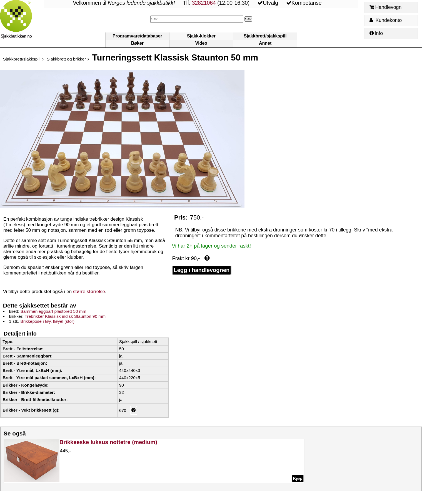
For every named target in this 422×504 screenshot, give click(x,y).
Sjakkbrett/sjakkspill (265, 36)
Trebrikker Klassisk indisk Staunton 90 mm (65, 316)
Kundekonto (386, 20)
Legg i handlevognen (202, 270)
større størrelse (89, 292)
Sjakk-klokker (201, 36)
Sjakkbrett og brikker (66, 59)
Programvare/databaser (137, 36)
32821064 (204, 3)
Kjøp (298, 478)
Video (201, 43)
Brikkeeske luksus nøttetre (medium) (108, 442)
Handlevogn (385, 7)
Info (376, 33)
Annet (265, 43)
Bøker (137, 43)
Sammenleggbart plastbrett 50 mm (53, 311)
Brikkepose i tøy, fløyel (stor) (48, 321)
